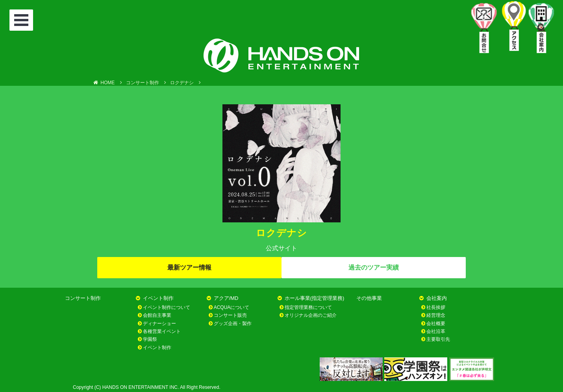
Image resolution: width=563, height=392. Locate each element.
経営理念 (436, 315)
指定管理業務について (308, 307)
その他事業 (369, 298)
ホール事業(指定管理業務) (315, 298)
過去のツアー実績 (374, 267)
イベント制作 (158, 298)
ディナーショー (159, 324)
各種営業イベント (162, 331)
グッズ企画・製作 (233, 324)
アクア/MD (226, 298)
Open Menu (22, 21)
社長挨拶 (436, 307)
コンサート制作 (83, 298)
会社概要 (436, 324)
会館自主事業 (157, 315)
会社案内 (437, 298)
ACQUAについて (232, 307)
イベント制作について (167, 307)
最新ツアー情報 (189, 267)
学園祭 (150, 339)
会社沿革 (436, 331)
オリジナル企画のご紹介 (311, 315)
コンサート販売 (230, 315)
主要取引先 (438, 339)
